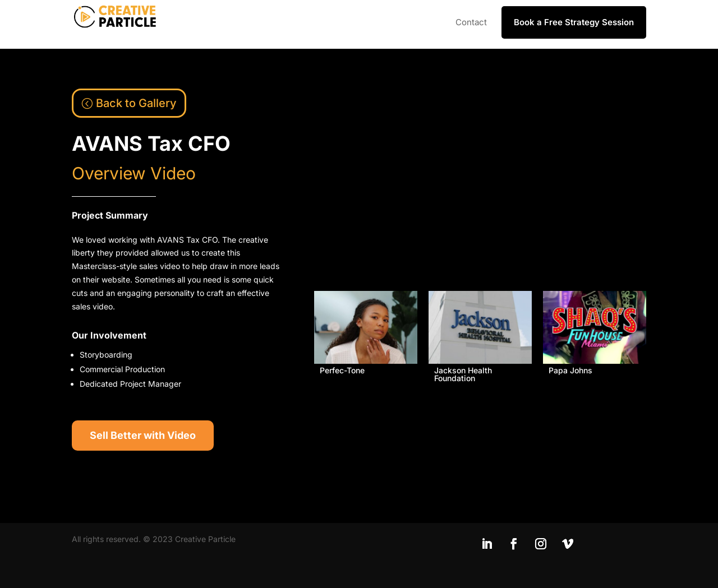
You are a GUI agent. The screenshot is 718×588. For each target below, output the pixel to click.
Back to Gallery (136, 103)
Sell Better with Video (143, 435)
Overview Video (134, 173)
